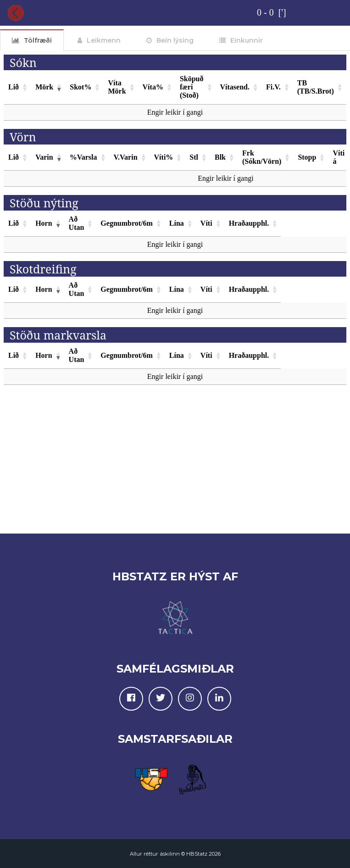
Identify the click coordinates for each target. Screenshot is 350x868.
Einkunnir (247, 40)
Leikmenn (104, 40)
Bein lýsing (175, 40)
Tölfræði (38, 40)
